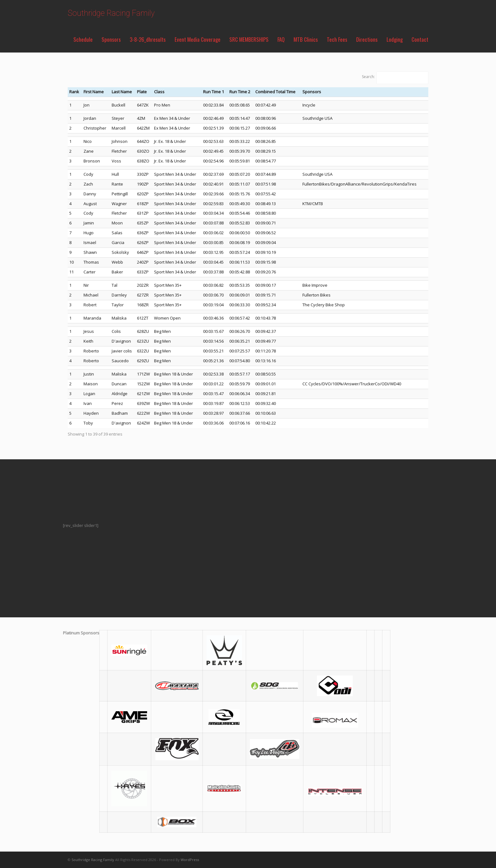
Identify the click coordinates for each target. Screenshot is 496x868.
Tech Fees (337, 39)
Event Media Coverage (198, 39)
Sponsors (111, 39)
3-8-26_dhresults (148, 39)
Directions (367, 39)
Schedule (83, 39)
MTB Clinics (306, 39)
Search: (368, 77)
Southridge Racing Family (111, 13)
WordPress (190, 860)
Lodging (395, 39)
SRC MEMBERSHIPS (249, 39)
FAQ (281, 39)
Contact (420, 39)
